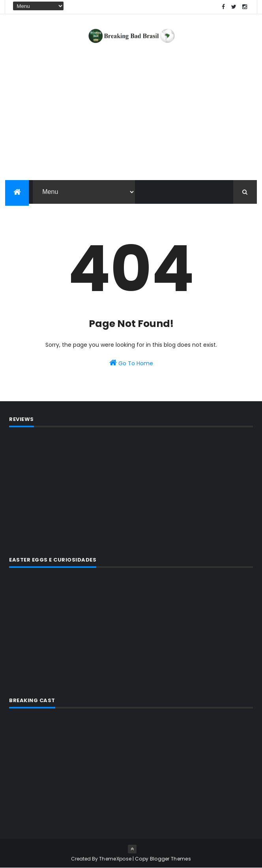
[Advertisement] (131, 490)
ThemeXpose (115, 859)
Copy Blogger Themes (163, 859)
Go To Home (131, 363)
